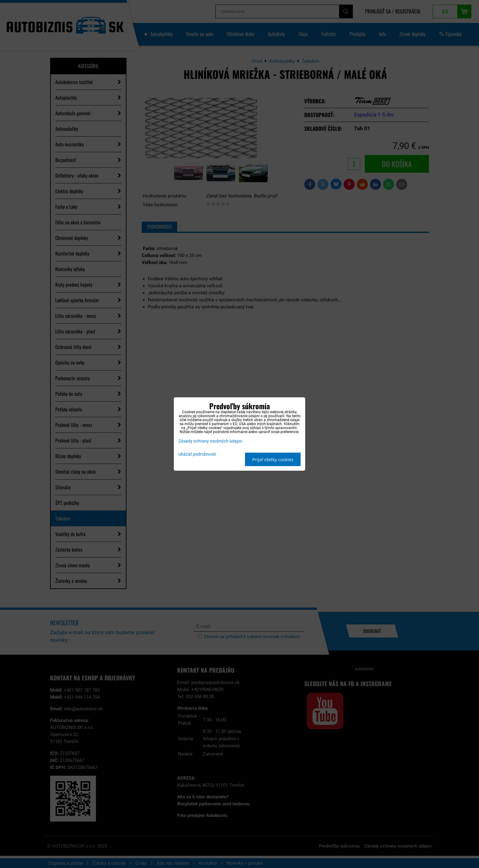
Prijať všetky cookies (273, 460)
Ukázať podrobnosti (197, 454)
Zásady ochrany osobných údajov (210, 441)
